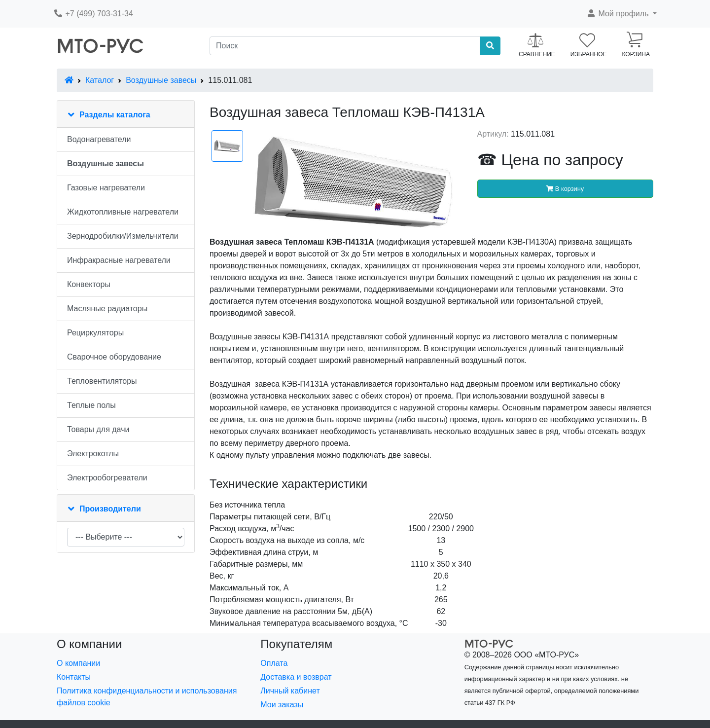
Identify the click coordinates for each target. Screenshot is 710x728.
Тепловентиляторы (102, 381)
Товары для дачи (98, 429)
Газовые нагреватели (106, 188)
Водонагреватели (99, 139)
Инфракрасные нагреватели (119, 260)
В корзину (565, 189)
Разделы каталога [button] (115, 115)
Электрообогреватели (107, 478)
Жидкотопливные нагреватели (123, 212)
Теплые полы (91, 405)
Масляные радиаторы (107, 309)
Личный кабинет (290, 691)
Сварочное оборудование (114, 357)
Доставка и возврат (296, 677)
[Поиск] (345, 46)
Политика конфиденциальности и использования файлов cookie (147, 697)
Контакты (74, 677)
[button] (621, 14)
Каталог (100, 80)
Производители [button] (110, 509)
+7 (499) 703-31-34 (93, 14)
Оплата (274, 663)
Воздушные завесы (161, 80)
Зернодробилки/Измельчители (123, 236)
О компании (78, 663)
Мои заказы (282, 705)
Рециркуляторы (95, 333)
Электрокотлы (93, 454)
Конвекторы (89, 284)
